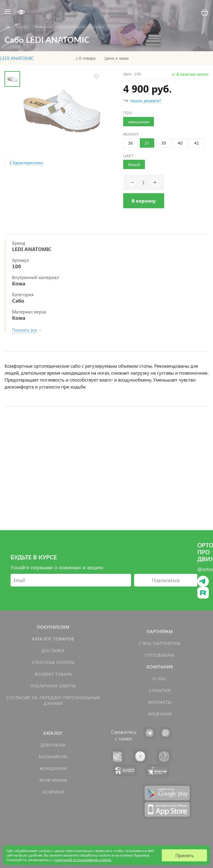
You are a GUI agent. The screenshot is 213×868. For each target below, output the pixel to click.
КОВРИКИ (53, 792)
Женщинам (53, 768)
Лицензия (160, 714)
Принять (185, 855)
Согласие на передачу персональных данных (53, 700)
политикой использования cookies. (83, 860)
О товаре (87, 58)
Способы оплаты (53, 662)
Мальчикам (53, 757)
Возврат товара (53, 674)
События (160, 690)
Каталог (53, 733)
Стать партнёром (160, 643)
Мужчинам (53, 780)
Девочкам (53, 745)
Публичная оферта (53, 686)
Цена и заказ (117, 58)
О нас (160, 679)
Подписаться (166, 580)
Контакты (160, 702)
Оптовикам (160, 655)
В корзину (144, 201)
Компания (160, 667)
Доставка (53, 651)
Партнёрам (160, 632)
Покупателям (53, 627)
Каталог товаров (53, 639)
